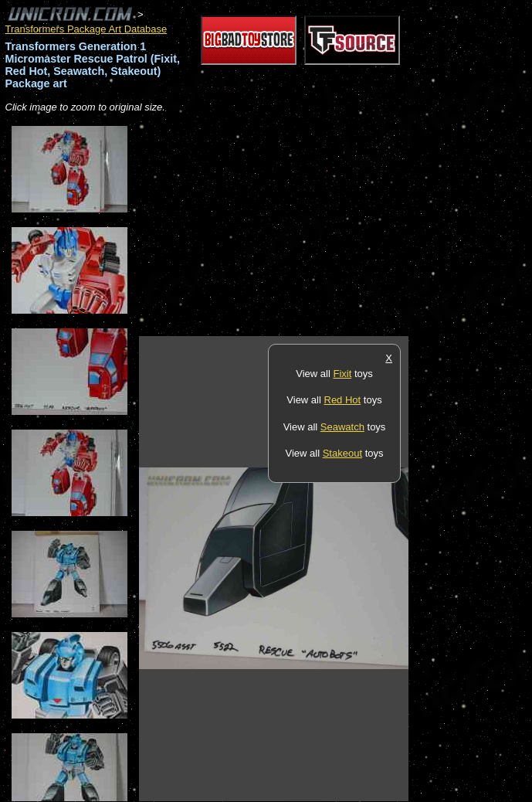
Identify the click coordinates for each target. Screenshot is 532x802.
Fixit (342, 374)
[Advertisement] (320, 226)
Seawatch (342, 427)
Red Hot (343, 400)
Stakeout (342, 453)
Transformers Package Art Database (86, 29)
